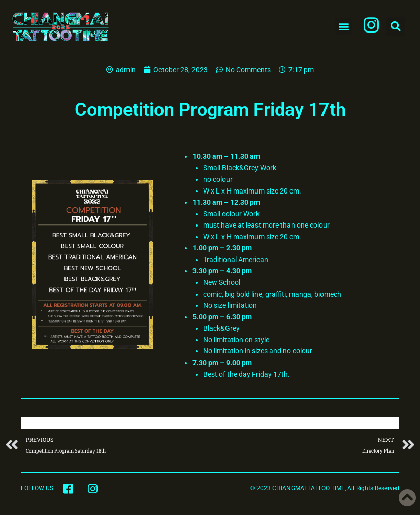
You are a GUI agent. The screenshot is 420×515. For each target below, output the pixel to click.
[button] (344, 27)
